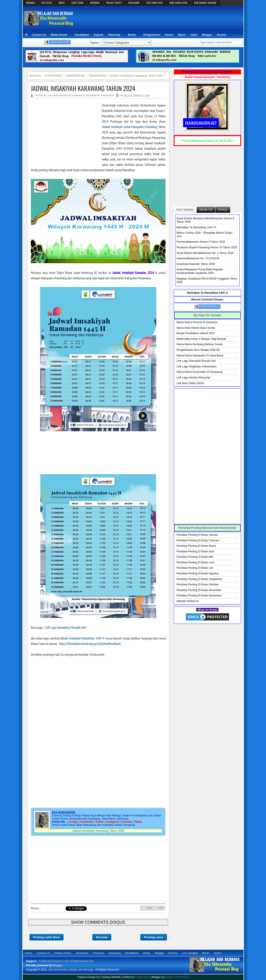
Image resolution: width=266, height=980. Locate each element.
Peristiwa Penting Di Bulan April (196, 551)
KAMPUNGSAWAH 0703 (54, 961)
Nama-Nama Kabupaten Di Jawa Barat (200, 356)
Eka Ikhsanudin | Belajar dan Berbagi (71, 970)
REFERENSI (95, 3)
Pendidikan (82, 35)
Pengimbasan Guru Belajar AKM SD (198, 350)
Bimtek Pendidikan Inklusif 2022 (196, 333)
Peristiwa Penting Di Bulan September (199, 579)
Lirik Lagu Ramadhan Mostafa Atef (65, 627)
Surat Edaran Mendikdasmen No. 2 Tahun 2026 (205, 253)
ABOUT (62, 3)
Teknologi (114, 35)
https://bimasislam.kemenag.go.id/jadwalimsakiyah (90, 644)
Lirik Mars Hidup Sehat (190, 383)
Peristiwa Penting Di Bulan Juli (195, 568)
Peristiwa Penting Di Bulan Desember (199, 596)
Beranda (102, 937)
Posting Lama (153, 937)
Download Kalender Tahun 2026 (196, 264)
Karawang (115, 953)
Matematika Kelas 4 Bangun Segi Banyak (201, 339)
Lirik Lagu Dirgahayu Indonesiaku (197, 367)
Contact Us (39, 35)
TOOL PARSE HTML (155, 3)
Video (194, 35)
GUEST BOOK (77, 3)
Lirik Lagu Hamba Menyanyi (193, 378)
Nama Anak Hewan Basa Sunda (196, 328)
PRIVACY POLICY (114, 3)
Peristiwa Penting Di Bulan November (199, 590)
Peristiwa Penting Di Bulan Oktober (198, 584)
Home (29, 953)
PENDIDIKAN (93, 95)
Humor (169, 35)
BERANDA (30, 3)
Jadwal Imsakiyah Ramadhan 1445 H (82, 638)
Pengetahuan (152, 35)
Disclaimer (82, 953)
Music (182, 35)
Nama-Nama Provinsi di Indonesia (197, 322)
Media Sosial (59, 35)
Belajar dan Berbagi (177, 977)
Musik (206, 953)
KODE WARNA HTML (178, 3)
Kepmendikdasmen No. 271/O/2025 (198, 258)
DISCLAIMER (134, 3)
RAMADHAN (108, 95)
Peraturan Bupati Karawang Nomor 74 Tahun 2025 (207, 247)
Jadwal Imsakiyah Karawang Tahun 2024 (83, 88)
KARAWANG (79, 95)
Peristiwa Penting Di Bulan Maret (196, 546)
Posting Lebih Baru (47, 937)
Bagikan (80, 908)
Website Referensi (188, 601)
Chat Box (99, 953)
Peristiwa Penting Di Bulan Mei (195, 557)
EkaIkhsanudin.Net (83, 961)
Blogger (207, 35)
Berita (132, 35)
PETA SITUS (47, 3)
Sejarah (99, 35)
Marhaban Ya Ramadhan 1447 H (196, 227)
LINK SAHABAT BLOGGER (205, 3)
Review (222, 35)
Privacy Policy (63, 953)
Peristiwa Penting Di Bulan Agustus (198, 573)
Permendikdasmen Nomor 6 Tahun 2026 (201, 242)
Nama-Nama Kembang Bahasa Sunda (200, 344)
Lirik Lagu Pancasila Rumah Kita (196, 361)
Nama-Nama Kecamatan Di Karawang (200, 372)
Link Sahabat (190, 953)
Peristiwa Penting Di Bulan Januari (197, 535)
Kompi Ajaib (142, 977)
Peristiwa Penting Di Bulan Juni (195, 562)
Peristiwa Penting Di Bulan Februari (198, 540)
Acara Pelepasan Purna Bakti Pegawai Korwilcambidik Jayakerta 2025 (200, 271)
